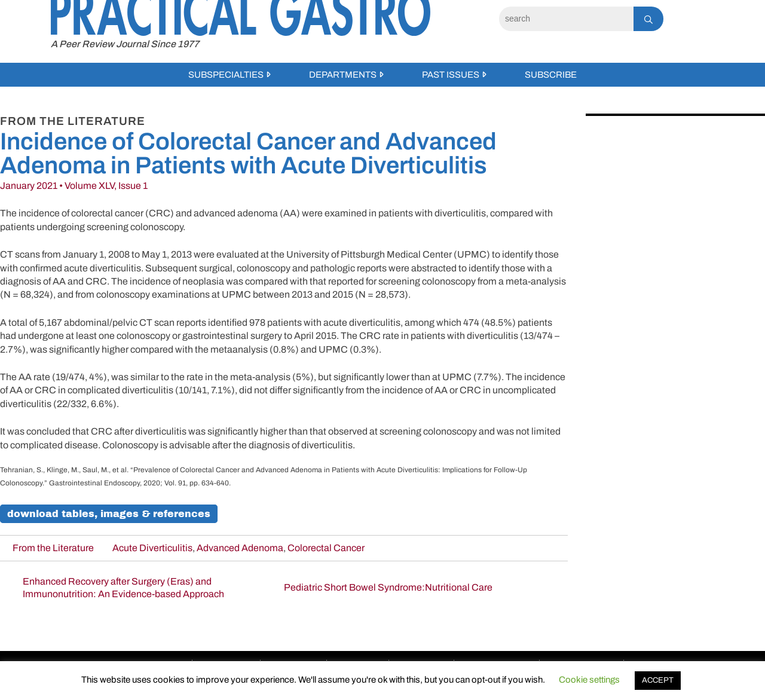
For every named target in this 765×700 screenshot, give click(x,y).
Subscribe (551, 75)
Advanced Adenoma (240, 548)
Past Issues (451, 75)
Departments (343, 75)
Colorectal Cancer (326, 548)
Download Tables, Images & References (109, 514)
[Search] (566, 19)
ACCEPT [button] (658, 680)
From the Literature (53, 548)
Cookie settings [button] (589, 680)
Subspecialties (226, 75)
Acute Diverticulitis (152, 548)
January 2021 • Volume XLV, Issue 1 (74, 186)
